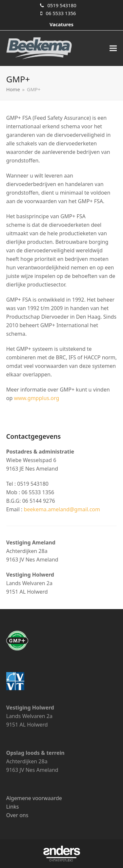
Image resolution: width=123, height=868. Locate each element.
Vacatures (61, 24)
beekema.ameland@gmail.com (62, 509)
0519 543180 (62, 5)
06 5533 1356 (61, 13)
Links (13, 807)
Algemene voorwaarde (34, 798)
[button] (113, 48)
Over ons (17, 815)
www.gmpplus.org (36, 398)
